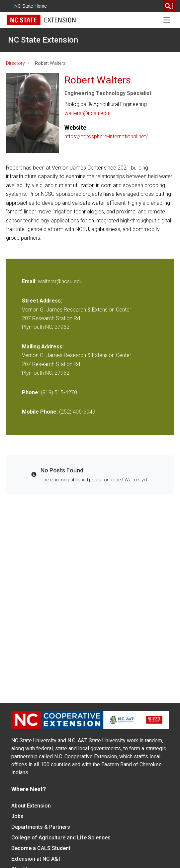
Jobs (17, 816)
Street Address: (42, 301)
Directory (15, 63)
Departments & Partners (41, 827)
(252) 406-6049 (77, 412)
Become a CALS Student (41, 848)
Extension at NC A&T (36, 859)
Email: (30, 281)
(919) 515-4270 (59, 392)
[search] (169, 6)
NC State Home (31, 6)
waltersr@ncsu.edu (87, 113)
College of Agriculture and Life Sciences (61, 838)
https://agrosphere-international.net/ (106, 136)
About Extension (31, 806)
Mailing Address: (43, 347)
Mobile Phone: (40, 412)
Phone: (31, 392)
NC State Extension (43, 40)
